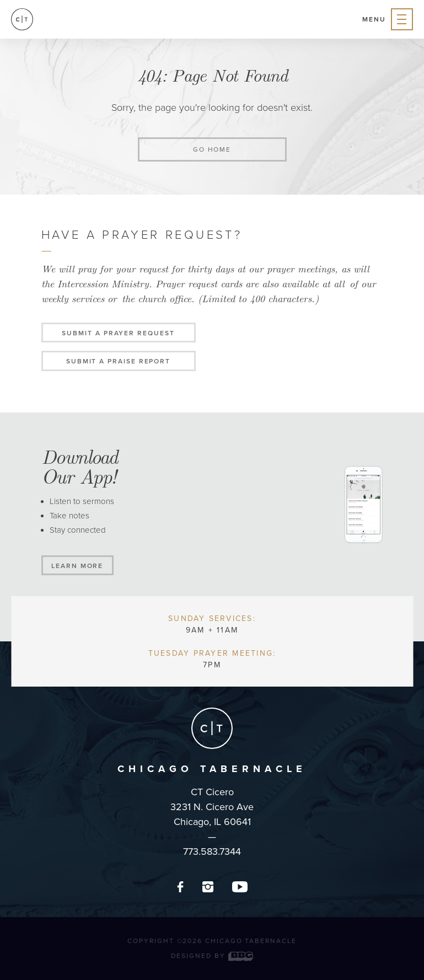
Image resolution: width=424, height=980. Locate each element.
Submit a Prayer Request (118, 333)
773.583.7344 (212, 852)
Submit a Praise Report (118, 361)
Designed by (212, 956)
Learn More (77, 566)
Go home (212, 149)
